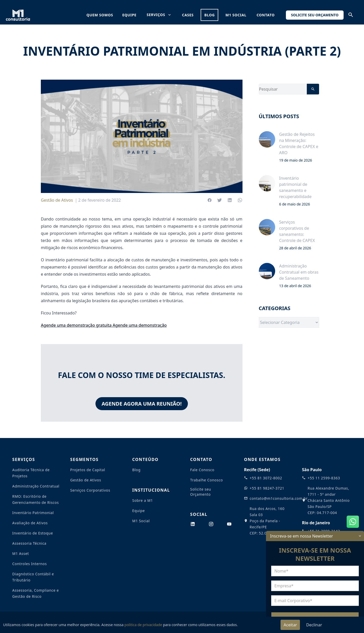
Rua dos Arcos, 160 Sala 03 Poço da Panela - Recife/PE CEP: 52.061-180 (267, 521)
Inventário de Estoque (33, 533)
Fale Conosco (202, 470)
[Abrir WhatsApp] (353, 522)
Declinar (314, 625)
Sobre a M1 (143, 500)
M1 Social (236, 15)
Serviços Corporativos (90, 490)
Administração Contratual (36, 486)
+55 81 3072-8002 (266, 478)
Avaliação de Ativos (30, 523)
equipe (129, 15)
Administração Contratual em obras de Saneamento (299, 272)
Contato (266, 15)
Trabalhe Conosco (207, 480)
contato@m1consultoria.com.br (279, 498)
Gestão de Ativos (57, 200)
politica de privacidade (143, 625)
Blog (136, 470)
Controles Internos (29, 564)
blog (209, 15)
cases (188, 15)
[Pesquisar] (313, 89)
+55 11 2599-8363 (324, 478)
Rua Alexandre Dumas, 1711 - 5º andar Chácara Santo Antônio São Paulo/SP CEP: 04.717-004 (329, 500)
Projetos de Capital (88, 470)
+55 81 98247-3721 (267, 488)
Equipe (138, 511)
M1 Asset (21, 553)
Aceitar (290, 625)
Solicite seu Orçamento (315, 15)
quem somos (100, 15)
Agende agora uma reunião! (142, 404)
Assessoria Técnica (29, 543)
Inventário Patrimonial (33, 513)
